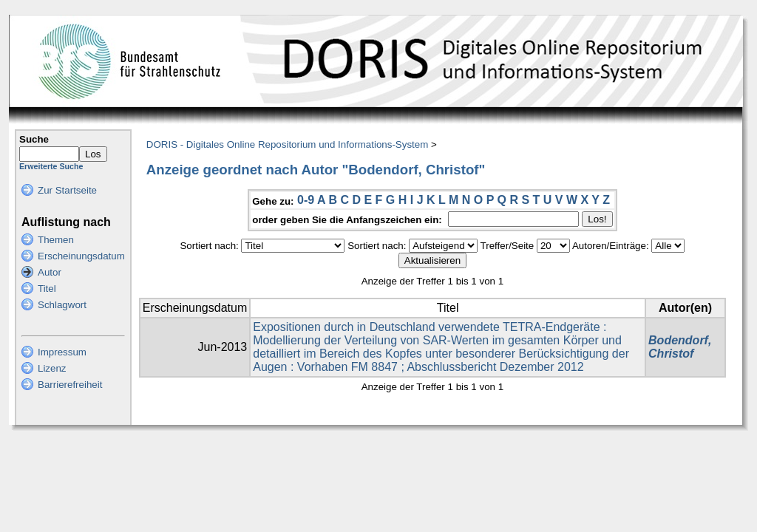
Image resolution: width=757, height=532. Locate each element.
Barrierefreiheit (70, 385)
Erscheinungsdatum (81, 256)
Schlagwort (62, 305)
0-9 (306, 200)
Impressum (62, 352)
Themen (56, 240)
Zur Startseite (67, 190)
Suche (34, 139)
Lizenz (52, 368)
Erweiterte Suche (51, 166)
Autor (50, 272)
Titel (47, 289)
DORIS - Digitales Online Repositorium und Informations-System (287, 144)
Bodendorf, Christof (680, 347)
